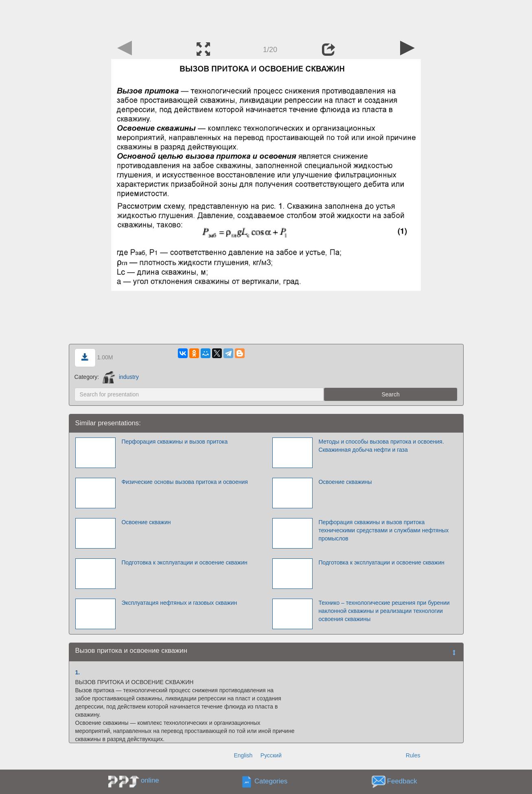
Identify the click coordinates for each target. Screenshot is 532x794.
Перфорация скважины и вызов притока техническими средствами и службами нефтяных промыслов (383, 530)
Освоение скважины (345, 482)
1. (78, 672)
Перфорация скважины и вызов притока (174, 442)
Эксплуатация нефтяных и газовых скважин (179, 603)
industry (121, 377)
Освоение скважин (146, 522)
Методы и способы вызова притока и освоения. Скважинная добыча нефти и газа (381, 446)
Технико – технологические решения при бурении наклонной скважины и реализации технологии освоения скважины (384, 611)
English (243, 755)
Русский (271, 755)
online (150, 780)
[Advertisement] (266, 18)
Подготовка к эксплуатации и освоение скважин (184, 562)
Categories (271, 781)
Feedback (402, 781)
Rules (413, 755)
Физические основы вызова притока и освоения (184, 482)
